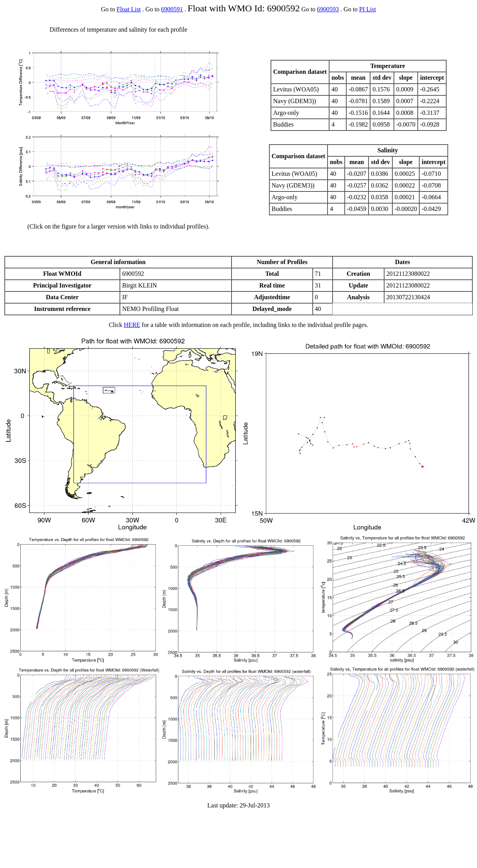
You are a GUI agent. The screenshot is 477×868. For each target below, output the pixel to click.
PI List (368, 9)
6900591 (172, 9)
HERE (132, 325)
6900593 (328, 9)
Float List (129, 9)
